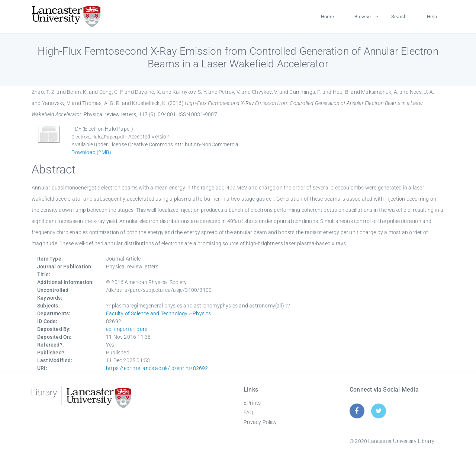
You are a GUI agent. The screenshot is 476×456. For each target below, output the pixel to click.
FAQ (248, 412)
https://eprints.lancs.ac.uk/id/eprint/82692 (157, 368)
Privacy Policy (260, 422)
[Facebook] (357, 411)
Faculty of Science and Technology (147, 313)
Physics (202, 313)
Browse (363, 17)
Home (327, 17)
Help (432, 17)
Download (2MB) (91, 152)
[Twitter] (379, 411)
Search (399, 17)
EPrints (252, 403)
